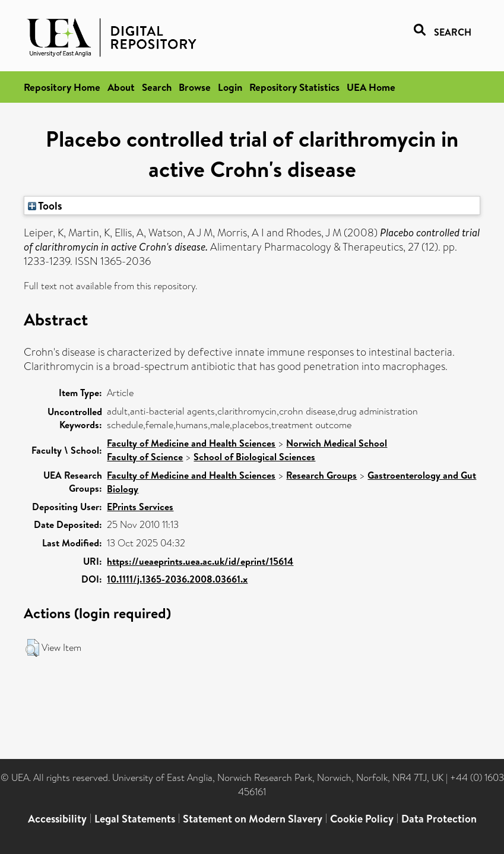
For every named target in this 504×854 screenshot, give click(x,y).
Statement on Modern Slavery (253, 819)
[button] (32, 648)
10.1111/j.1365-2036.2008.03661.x (177, 579)
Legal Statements (135, 819)
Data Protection (439, 819)
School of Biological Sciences (254, 457)
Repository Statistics (294, 87)
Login (230, 87)
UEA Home (371, 87)
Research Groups (321, 475)
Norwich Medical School (337, 443)
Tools (45, 205)
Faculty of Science (145, 457)
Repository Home (62, 87)
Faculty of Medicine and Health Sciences (191, 443)
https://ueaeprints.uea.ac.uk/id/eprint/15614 (200, 561)
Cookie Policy (362, 819)
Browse (195, 87)
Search (157, 87)
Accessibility (57, 819)
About (121, 87)
